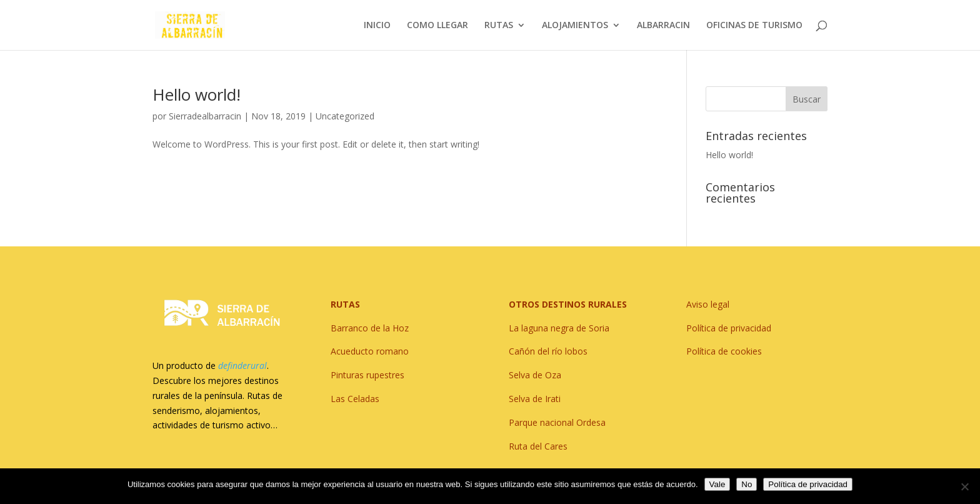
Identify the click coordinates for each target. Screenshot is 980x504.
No (747, 484)
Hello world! (197, 94)
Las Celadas (355, 399)
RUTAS (499, 26)
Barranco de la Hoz (370, 328)
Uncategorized (345, 116)
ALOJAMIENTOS (575, 26)
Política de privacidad (808, 484)
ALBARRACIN (663, 26)
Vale (717, 484)
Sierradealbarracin (205, 116)
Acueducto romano (370, 351)
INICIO (377, 26)
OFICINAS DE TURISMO (754, 26)
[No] (964, 486)
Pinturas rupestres (367, 375)
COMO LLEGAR (437, 26)
